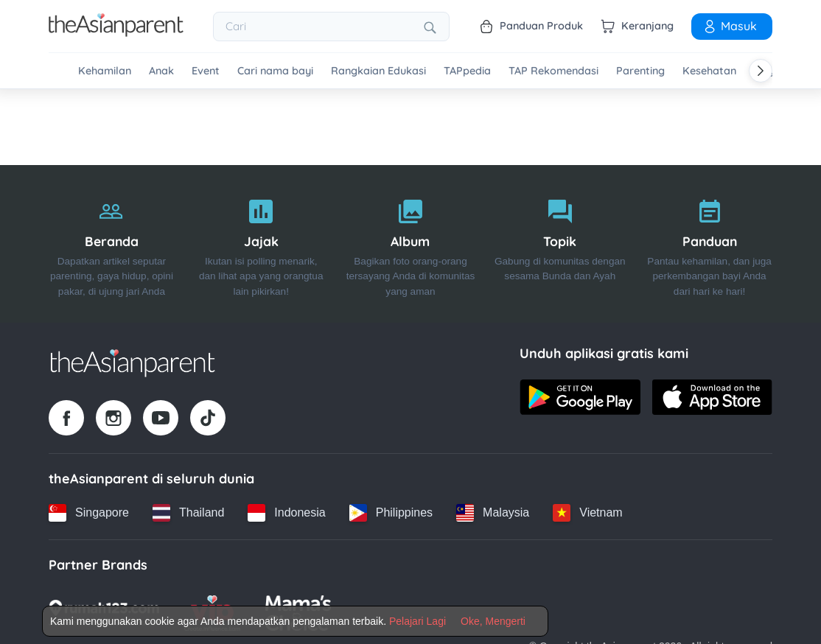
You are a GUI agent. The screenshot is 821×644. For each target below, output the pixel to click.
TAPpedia (467, 71)
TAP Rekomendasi (553, 71)
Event (206, 71)
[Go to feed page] (116, 32)
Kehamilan (105, 71)
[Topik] (560, 244)
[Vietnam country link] (587, 513)
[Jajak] (261, 244)
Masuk (730, 26)
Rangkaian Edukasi (378, 71)
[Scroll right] (761, 71)
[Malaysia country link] (493, 513)
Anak (161, 71)
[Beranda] (112, 244)
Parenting (640, 71)
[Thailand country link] (188, 513)
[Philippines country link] (391, 513)
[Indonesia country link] (286, 513)
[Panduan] (709, 244)
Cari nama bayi (275, 71)
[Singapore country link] (89, 513)
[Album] (411, 244)
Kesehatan (709, 71)
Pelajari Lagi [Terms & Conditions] (418, 621)
